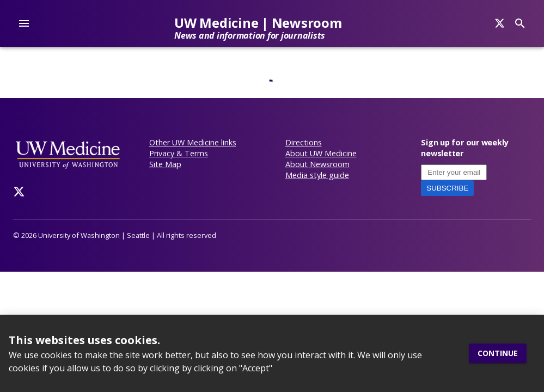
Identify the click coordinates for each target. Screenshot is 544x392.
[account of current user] (24, 23)
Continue (498, 354)
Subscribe (447, 188)
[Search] (500, 23)
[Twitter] (19, 192)
